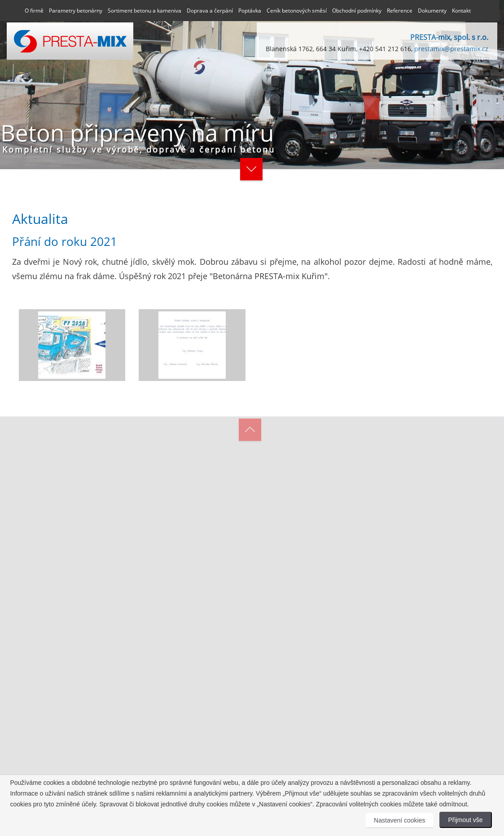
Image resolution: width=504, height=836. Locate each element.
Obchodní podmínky (357, 11)
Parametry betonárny (76, 11)
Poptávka (250, 11)
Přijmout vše (466, 820)
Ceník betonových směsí (297, 11)
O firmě (34, 11)
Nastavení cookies (399, 820)
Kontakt (461, 11)
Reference (400, 11)
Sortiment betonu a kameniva (145, 11)
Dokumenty (432, 11)
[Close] (416, 340)
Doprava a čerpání (210, 11)
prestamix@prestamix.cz (451, 49)
